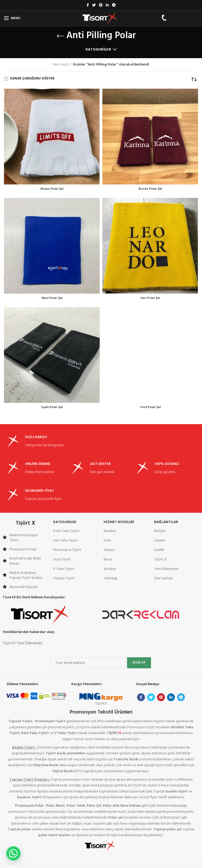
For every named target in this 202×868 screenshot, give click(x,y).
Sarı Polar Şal (150, 299)
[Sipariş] (194, 79)
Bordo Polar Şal (150, 189)
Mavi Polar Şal (52, 299)
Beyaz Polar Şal (52, 189)
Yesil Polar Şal (150, 409)
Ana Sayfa (61, 65)
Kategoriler (98, 50)
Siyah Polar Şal (52, 409)
